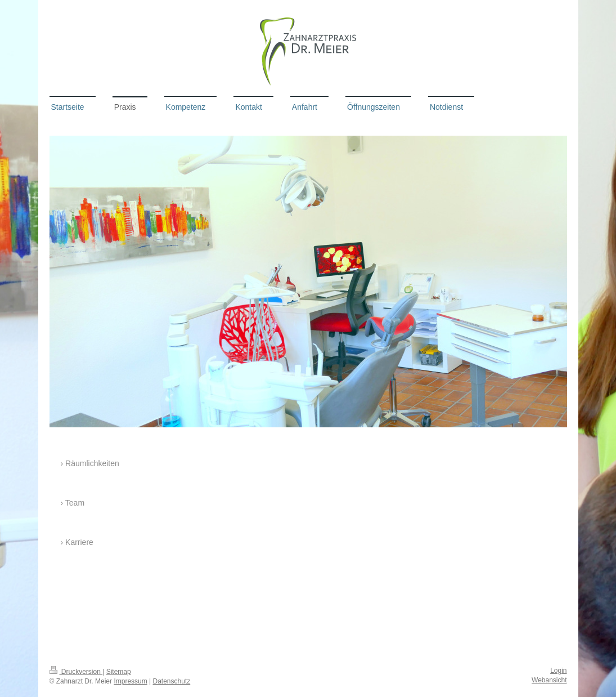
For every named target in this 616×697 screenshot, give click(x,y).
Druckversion (76, 672)
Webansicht (549, 680)
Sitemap (119, 672)
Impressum (130, 681)
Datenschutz (172, 681)
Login (558, 671)
